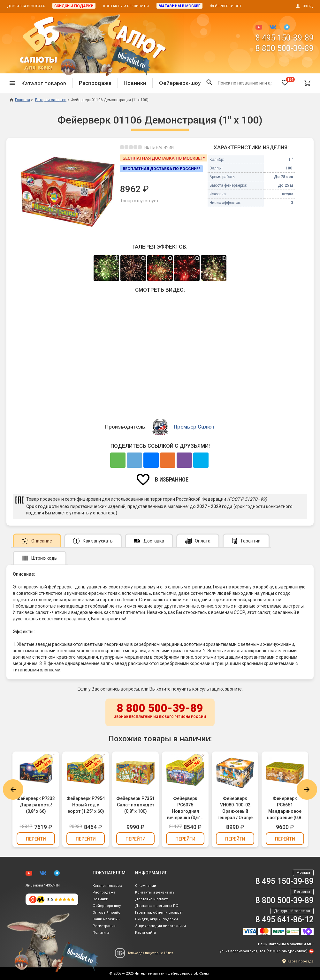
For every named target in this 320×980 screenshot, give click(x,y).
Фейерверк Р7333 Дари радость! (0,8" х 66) (36, 805)
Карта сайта (145, 933)
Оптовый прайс (107, 913)
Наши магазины (107, 919)
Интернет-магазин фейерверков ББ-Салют (173, 973)
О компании (146, 886)
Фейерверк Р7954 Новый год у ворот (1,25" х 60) (86, 805)
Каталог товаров (107, 886)
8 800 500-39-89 (285, 48)
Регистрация (104, 926)
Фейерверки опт (226, 6)
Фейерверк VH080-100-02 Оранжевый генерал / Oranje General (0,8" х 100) (235, 808)
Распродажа (95, 83)
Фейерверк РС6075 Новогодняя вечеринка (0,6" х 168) (185, 808)
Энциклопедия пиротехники (160, 926)
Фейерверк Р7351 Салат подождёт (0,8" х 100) (135, 805)
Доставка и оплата (26, 6)
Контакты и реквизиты (126, 6)
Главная (20, 100)
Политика (101, 933)
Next (307, 789)
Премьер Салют (194, 427)
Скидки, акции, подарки (156, 919)
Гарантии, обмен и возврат (159, 913)
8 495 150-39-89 (285, 38)
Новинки (135, 83)
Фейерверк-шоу (180, 83)
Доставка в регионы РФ (157, 906)
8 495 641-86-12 (285, 920)
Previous (13, 789)
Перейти (36, 839)
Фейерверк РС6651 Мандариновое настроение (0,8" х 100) (285, 808)
